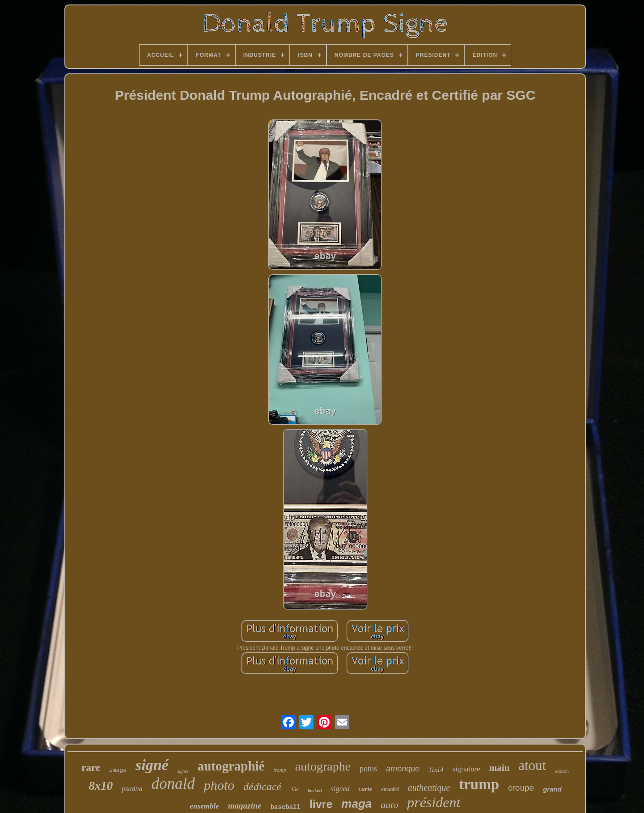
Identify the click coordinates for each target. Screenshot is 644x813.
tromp (280, 770)
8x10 (101, 786)
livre (321, 804)
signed (340, 789)
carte (366, 789)
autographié (231, 766)
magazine (245, 806)
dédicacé (262, 787)
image (118, 770)
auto (389, 805)
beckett (315, 790)
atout (532, 765)
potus (368, 769)
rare (91, 768)
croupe (521, 788)
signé (152, 765)
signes (183, 771)
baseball (286, 807)
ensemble (205, 806)
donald (173, 784)
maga (356, 804)
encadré (390, 789)
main (500, 768)
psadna (132, 789)
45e (294, 789)
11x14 (436, 770)
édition (562, 771)
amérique (403, 769)
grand (552, 789)
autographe (323, 766)
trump (479, 784)
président (434, 802)
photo (219, 785)
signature (466, 769)
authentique (429, 787)
